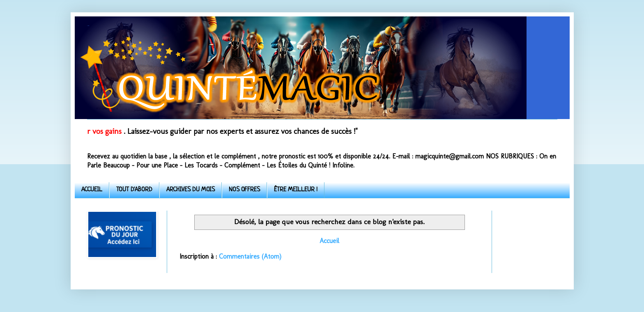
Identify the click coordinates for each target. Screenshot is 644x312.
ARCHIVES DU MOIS (191, 190)
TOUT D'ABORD (134, 190)
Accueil (329, 241)
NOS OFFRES (244, 190)
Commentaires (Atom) (250, 256)
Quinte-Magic (88, 26)
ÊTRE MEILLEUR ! (296, 190)
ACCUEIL (92, 190)
